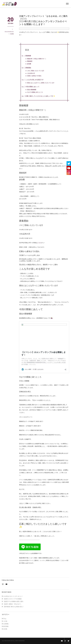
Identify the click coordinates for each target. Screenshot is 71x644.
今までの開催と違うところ (35, 92)
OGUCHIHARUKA (9, 32)
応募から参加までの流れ (34, 76)
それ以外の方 (31, 73)
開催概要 (28, 56)
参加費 (29, 64)
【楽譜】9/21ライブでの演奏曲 (12, 599)
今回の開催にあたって (32, 87)
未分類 (12, 34)
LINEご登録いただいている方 (36, 71)
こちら (39, 243)
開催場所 (30, 61)
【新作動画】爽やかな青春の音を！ (14, 607)
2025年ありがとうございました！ (13, 596)
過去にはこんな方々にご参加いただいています (41, 83)
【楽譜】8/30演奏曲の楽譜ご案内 (13, 601)
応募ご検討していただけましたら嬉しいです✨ (40, 96)
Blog (5, 619)
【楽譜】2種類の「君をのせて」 (13, 604)
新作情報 (6, 626)
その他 (5, 621)
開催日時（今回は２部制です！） (37, 59)
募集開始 (28, 68)
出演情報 (6, 624)
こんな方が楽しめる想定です (35, 80)
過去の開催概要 (32, 90)
